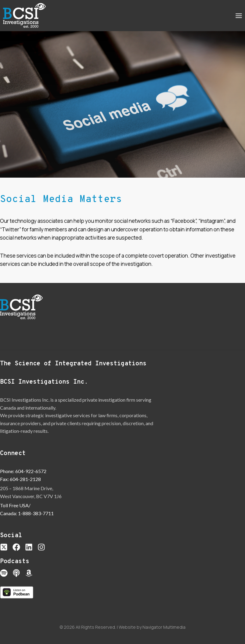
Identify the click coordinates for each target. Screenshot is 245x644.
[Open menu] (239, 16)
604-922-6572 (31, 471)
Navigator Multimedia (164, 627)
